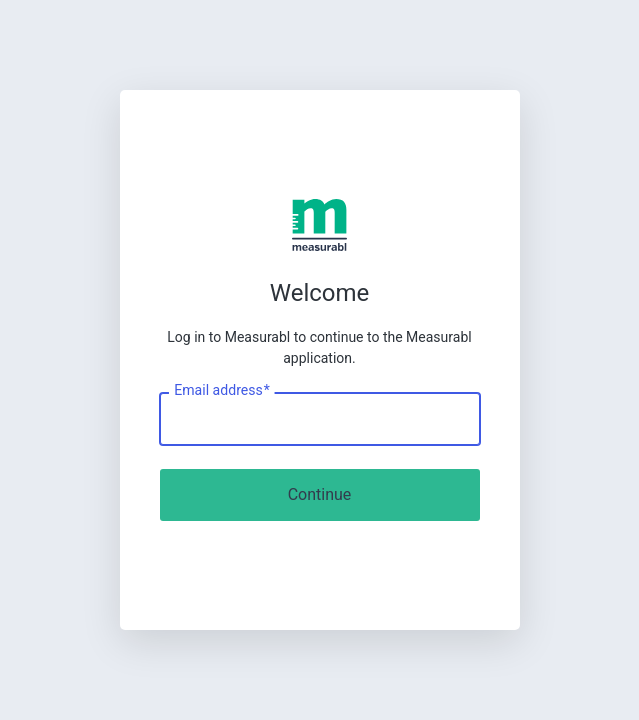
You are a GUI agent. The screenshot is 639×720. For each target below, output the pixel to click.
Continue (320, 494)
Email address (221, 391)
